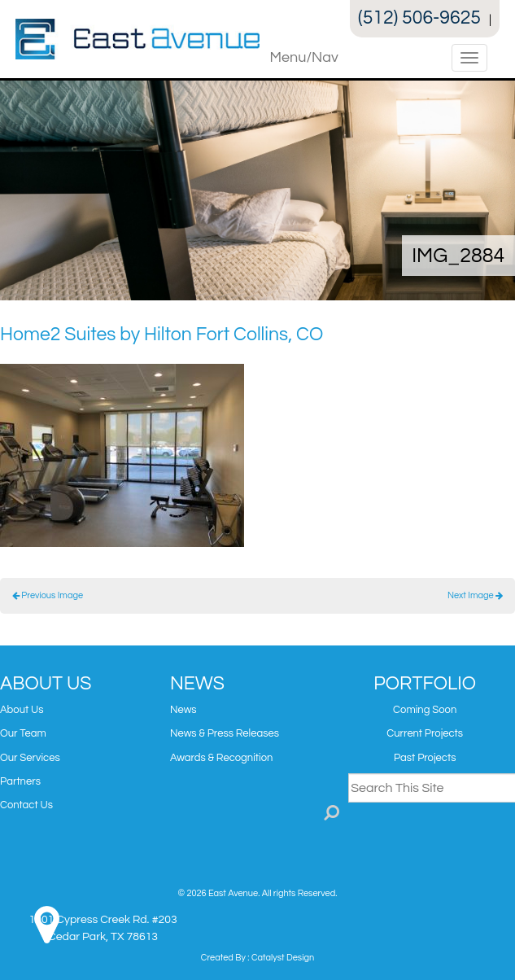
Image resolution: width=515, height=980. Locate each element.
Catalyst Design (283, 958)
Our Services (30, 758)
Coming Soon (425, 710)
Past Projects (425, 758)
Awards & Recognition (222, 758)
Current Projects (425, 733)
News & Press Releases (225, 733)
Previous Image (48, 595)
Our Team (23, 733)
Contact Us (26, 805)
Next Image (475, 595)
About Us (22, 710)
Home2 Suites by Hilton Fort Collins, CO (161, 335)
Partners (20, 781)
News (183, 710)
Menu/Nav (304, 57)
